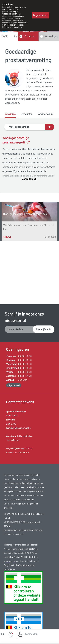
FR (2, 634)
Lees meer (29, 178)
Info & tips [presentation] (10, 114)
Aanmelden (31, 634)
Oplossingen (52, 36)
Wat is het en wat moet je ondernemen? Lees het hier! (29, 227)
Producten (30, 36)
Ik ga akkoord (41, 15)
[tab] (11, 115)
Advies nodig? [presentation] (46, 114)
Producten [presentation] (27, 114)
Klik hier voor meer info (12, 27)
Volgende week (14, 385)
